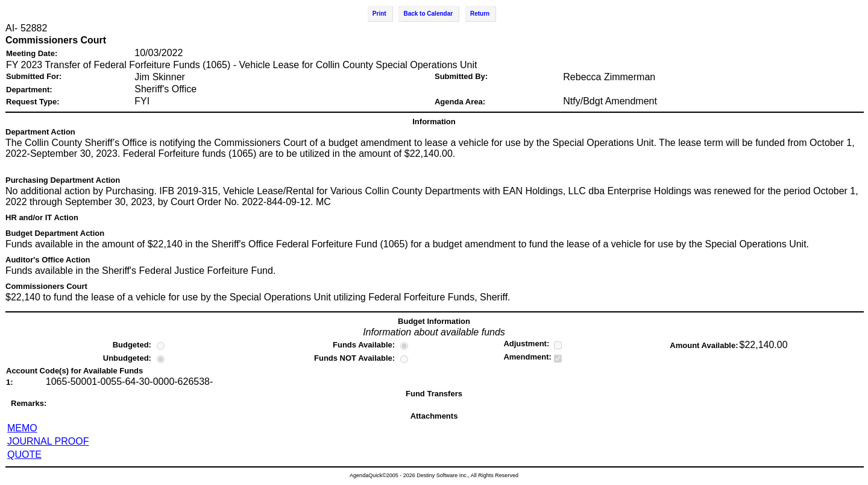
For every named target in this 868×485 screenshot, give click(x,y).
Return (480, 14)
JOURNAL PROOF (48, 441)
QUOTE (24, 455)
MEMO (22, 428)
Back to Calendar (428, 14)
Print (379, 14)
